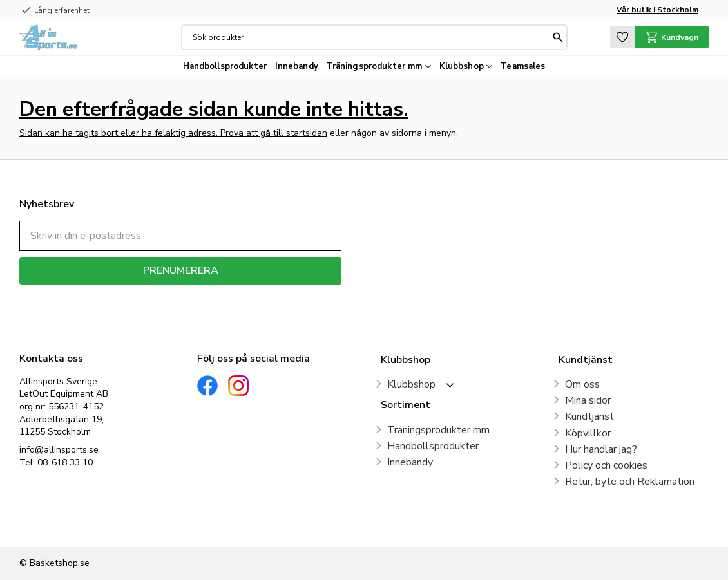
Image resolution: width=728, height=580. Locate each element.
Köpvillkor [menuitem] (588, 433)
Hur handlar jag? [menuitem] (601, 449)
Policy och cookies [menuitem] (606, 465)
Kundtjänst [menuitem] (589, 416)
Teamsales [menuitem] (523, 66)
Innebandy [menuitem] (297, 66)
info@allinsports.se (59, 450)
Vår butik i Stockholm (657, 10)
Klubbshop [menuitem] (462, 66)
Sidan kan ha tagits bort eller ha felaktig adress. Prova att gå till (153, 133)
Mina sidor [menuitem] (588, 400)
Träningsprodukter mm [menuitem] (375, 66)
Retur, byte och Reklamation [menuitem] (630, 482)
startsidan (307, 133)
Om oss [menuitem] (582, 384)
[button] (622, 37)
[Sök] (558, 37)
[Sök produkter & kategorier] (371, 37)
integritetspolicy (226, 294)
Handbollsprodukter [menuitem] (225, 66)
